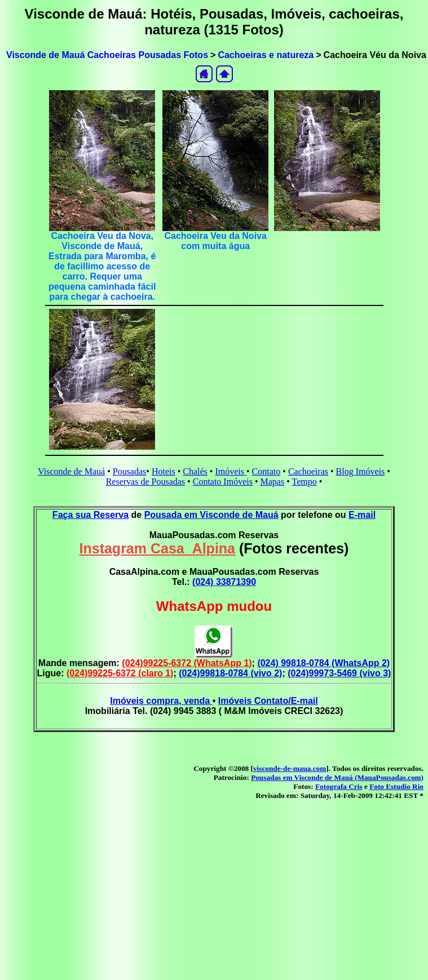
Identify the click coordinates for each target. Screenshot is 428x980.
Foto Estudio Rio (396, 786)
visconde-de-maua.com (290, 768)
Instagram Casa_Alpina (158, 548)
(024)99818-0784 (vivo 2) (230, 673)
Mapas (273, 482)
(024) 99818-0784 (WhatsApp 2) (323, 663)
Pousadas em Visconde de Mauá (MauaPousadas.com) (337, 777)
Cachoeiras (308, 471)
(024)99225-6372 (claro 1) (120, 673)
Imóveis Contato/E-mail (268, 701)
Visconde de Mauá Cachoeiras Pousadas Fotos (107, 55)
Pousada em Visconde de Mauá (211, 515)
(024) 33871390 (224, 582)
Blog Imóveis (361, 471)
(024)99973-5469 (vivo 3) (339, 673)
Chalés (195, 471)
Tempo (305, 482)
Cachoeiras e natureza (266, 55)
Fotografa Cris (339, 786)
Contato (266, 471)
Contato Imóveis (223, 482)
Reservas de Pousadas (145, 482)
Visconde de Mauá (71, 471)
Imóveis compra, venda (161, 701)
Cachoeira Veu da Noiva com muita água (215, 241)
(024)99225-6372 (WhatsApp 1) (187, 663)
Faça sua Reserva (91, 515)
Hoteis (164, 471)
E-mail (362, 515)
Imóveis (231, 471)
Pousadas (130, 471)
